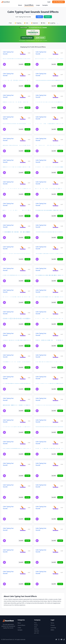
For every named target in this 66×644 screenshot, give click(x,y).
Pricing (36, 625)
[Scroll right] (58, 23)
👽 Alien (43, 23)
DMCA (52, 630)
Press (35, 623)
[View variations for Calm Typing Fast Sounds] (23, 53)
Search (39, 17)
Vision (36, 627)
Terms (52, 623)
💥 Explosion (35, 23)
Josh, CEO (36, 633)
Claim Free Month (27, 38)
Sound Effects (29, 5)
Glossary (36, 629)
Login (49, 2)
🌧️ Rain (10, 23)
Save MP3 (21, 64)
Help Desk (37, 631)
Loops (38, 5)
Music (20, 5)
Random (48, 17)
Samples (45, 5)
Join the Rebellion (59, 2)
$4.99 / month (40, 38)
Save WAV (27, 64)
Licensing (53, 628)
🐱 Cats (26, 23)
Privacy (53, 625)
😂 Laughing (52, 23)
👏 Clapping (18, 23)
